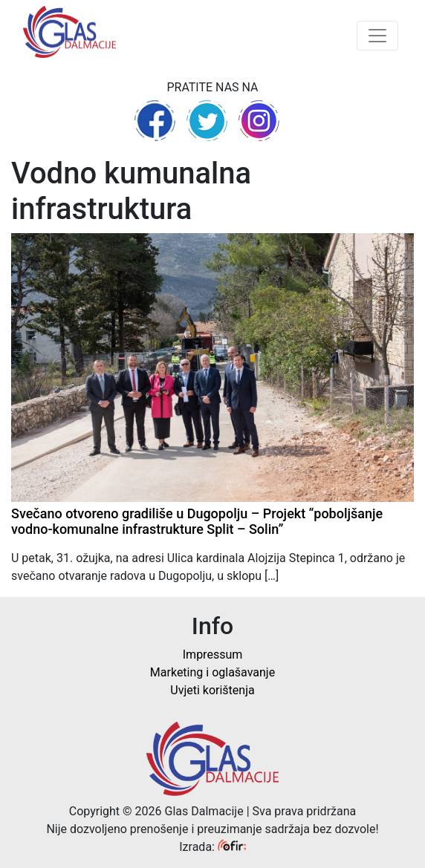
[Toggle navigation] (377, 36)
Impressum (213, 655)
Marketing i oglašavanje (212, 672)
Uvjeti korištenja (212, 690)
